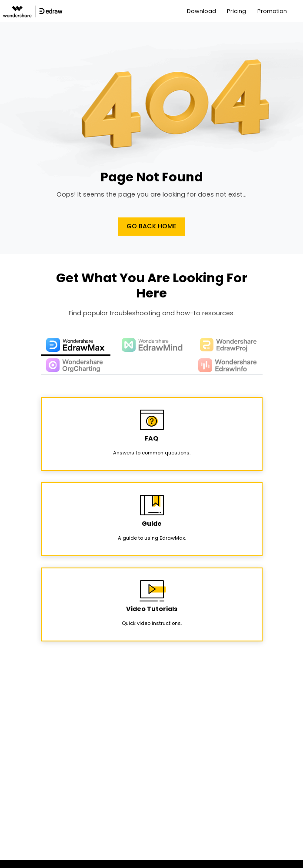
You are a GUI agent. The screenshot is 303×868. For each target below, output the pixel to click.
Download (201, 11)
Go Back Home (151, 226)
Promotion (272, 11)
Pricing (236, 11)
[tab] (76, 345)
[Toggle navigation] (297, 11)
